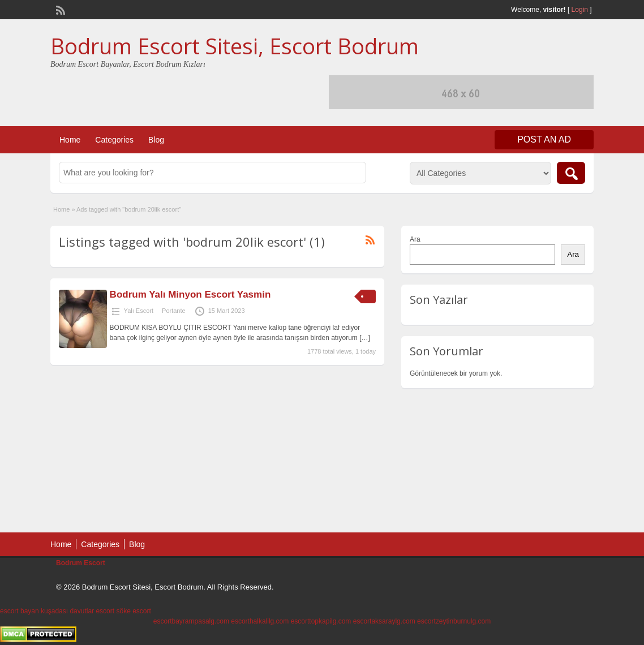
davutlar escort (92, 611)
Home (70, 140)
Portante (174, 311)
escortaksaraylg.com (384, 621)
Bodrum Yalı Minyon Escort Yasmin (190, 294)
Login (580, 10)
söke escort (133, 611)
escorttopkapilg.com (321, 621)
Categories (114, 140)
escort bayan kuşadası (34, 611)
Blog (156, 140)
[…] (365, 338)
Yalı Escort (139, 311)
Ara (415, 239)
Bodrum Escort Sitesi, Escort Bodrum (235, 46)
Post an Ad (544, 139)
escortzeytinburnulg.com (454, 621)
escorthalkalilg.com (260, 621)
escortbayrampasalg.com (191, 621)
